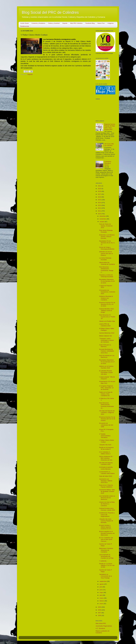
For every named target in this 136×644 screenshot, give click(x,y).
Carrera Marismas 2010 (107, 333)
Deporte (65, 23)
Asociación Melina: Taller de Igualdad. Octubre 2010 (107, 491)
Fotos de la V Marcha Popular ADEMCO (106, 486)
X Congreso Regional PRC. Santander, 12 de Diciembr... (106, 388)
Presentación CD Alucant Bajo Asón (107, 382)
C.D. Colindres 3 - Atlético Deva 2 (105, 453)
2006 (100, 615)
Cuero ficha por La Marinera (105, 346)
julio (101, 587)
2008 (100, 610)
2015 (100, 200)
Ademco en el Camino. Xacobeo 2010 (107, 367)
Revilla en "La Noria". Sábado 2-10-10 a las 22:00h (107, 565)
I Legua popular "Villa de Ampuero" (107, 378)
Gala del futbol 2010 (106, 476)
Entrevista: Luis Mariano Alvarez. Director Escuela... (107, 237)
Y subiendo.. (103, 561)
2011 (100, 211)
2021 (100, 186)
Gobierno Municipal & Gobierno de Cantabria (106, 298)
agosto (102, 584)
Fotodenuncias (24, 26)
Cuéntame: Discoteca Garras (108, 163)
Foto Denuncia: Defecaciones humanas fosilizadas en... (107, 405)
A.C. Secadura (100, 628)
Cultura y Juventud (54, 23)
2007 (100, 613)
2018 (100, 191)
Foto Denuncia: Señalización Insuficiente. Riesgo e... (106, 270)
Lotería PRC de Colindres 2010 (105, 325)
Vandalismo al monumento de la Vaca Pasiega (106, 576)
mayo (102, 592)
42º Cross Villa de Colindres (109, 145)
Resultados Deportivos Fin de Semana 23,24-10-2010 (107, 281)
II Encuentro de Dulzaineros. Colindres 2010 (107, 292)
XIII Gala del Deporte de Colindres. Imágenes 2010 (107, 413)
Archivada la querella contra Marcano (106, 468)
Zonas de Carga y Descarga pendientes (107, 248)
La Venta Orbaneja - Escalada (106, 259)
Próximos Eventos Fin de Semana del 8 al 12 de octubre (107, 419)
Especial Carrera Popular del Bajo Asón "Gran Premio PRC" (110, 127)
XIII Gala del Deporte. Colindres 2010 (106, 464)
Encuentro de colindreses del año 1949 (106, 425)
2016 (100, 197)
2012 (100, 208)
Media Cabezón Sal (106, 336)
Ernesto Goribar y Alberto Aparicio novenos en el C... (106, 527)
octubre (102, 222)
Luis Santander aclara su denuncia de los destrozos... (107, 498)
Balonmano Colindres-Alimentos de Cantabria (106, 550)
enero (102, 604)
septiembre (103, 581)
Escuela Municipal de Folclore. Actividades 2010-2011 (107, 351)
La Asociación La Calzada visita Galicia (107, 473)
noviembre (103, 219)
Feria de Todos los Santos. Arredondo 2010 (106, 226)
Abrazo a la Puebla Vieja (107, 321)
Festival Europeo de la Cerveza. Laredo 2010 (107, 509)
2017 (100, 194)
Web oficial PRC (101, 623)
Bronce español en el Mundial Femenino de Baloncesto (107, 533)
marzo (102, 598)
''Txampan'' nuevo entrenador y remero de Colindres (107, 340)
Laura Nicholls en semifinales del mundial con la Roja (106, 556)
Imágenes (111, 23)
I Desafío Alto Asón (105, 445)
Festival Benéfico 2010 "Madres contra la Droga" (107, 311)
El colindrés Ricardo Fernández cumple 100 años (106, 372)
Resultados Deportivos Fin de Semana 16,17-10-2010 (107, 362)
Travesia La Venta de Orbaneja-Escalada (106, 276)
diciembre (103, 216)
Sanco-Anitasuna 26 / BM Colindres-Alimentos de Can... (106, 458)
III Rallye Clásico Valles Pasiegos (107, 329)
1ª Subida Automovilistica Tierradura (105, 436)
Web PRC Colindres (76, 23)
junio (101, 590)
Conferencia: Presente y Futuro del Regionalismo (107, 515)
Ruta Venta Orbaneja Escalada (106, 231)
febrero (102, 601)
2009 (100, 607)
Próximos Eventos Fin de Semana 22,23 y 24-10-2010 (107, 304)
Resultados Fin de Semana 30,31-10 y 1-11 (107, 243)
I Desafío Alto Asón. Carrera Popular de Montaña (106, 521)
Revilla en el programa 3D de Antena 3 (106, 448)
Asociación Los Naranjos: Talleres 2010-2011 (106, 481)
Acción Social (24, 23)
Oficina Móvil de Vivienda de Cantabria (107, 263)
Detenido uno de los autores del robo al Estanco (106, 253)
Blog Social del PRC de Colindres (50, 12)
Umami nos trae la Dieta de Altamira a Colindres (107, 504)
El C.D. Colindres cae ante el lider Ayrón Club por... (106, 539)
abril (101, 595)
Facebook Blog (90, 23)
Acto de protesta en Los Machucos (107, 356)
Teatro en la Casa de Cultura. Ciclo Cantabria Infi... (106, 394)
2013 (100, 205)
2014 (100, 203)
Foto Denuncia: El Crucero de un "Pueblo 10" (107, 317)
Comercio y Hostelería (38, 23)
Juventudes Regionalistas (104, 626)
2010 (100, 214)
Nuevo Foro (101, 23)
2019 (100, 189)
